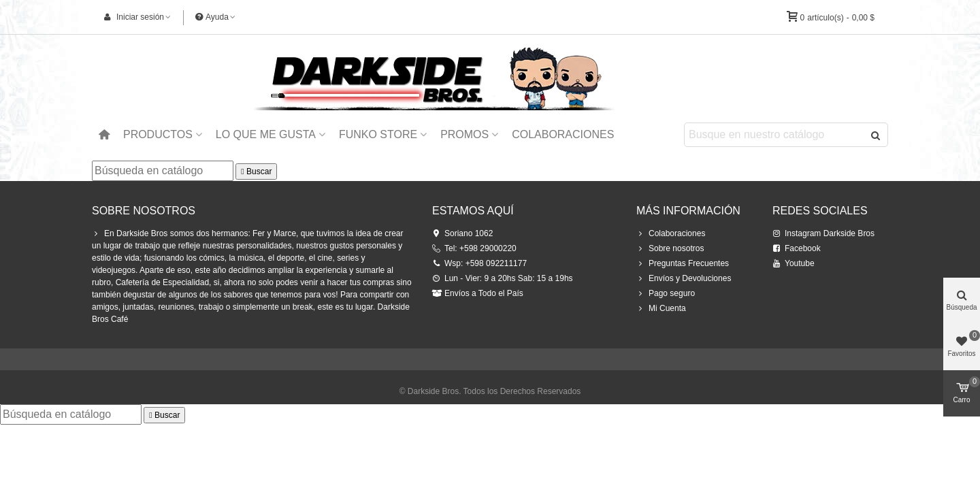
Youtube (794, 263)
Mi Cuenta (661, 308)
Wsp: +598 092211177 (479, 263)
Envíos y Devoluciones (684, 278)
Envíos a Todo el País (478, 293)
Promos (464, 134)
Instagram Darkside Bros (823, 233)
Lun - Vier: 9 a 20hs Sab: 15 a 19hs (503, 278)
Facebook (797, 248)
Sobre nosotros (670, 248)
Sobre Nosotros (144, 211)
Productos (158, 134)
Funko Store (378, 134)
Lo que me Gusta (266, 134)
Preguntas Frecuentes (683, 263)
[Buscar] (163, 171)
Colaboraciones (563, 134)
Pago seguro (666, 293)
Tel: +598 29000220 (474, 248)
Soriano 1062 (462, 233)
